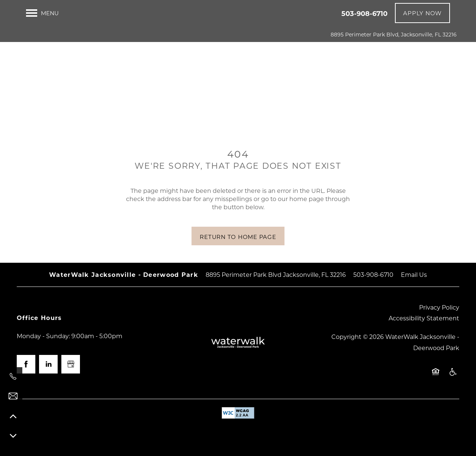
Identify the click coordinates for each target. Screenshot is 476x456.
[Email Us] (13, 396)
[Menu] (42, 13)
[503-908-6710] (13, 376)
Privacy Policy (439, 307)
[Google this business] (71, 364)
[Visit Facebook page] (26, 364)
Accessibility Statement (424, 318)
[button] (422, 13)
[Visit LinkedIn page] (48, 364)
